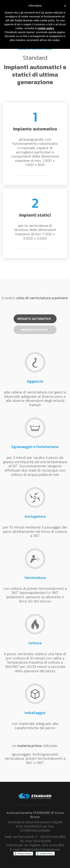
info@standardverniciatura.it (41, 849)
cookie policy (46, 28)
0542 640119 (42, 841)
